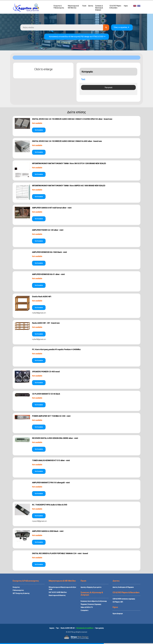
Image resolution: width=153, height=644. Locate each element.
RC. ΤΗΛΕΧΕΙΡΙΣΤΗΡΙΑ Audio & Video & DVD (50, 505)
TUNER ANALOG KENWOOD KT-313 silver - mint (51, 460)
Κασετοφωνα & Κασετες (57, 595)
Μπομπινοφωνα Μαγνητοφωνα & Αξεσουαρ (62, 588)
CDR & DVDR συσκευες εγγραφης (124, 599)
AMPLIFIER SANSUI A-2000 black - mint (48, 531)
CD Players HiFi (118, 602)
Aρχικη (52, 628)
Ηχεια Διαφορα (118, 614)
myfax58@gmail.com (39, 313)
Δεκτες (91, 6)
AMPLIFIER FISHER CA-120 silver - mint (48, 230)
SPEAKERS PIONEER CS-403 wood (46, 372)
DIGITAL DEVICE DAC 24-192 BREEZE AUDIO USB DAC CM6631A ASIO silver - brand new (67, 141)
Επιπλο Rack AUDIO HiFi (42, 297)
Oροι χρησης (99, 628)
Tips (57, 628)
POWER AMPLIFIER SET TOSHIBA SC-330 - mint (51, 416)
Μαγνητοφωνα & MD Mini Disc (73, 7)
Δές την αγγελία (39, 130)
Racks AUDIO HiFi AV (68, 628)
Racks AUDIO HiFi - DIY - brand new (46, 323)
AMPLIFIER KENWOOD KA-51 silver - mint (48, 274)
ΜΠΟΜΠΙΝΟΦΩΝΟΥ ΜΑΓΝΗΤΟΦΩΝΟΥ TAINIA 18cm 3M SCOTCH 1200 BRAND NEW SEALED (69, 163)
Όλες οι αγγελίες (121, 27)
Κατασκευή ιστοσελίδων (85, 628)
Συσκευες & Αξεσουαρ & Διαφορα (99, 8)
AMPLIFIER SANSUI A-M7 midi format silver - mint (52, 208)
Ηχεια (126, 6)
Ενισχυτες (16, 587)
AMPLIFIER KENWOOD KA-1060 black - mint (49, 252)
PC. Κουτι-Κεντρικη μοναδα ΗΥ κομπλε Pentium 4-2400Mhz (56, 349)
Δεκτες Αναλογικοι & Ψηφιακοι (123, 587)
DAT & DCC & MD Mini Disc (58, 592)
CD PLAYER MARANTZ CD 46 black (46, 394)
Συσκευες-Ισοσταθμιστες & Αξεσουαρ (94, 601)
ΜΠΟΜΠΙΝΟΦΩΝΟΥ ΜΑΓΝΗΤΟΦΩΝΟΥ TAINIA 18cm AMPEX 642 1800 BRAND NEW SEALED (69, 186)
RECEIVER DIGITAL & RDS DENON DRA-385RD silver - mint (55, 438)
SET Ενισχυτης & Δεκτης (21, 593)
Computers (84, 610)
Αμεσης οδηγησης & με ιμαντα (91, 587)
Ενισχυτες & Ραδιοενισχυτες (59, 7)
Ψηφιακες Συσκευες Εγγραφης (91, 604)
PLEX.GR (26, 8)
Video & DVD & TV (87, 607)
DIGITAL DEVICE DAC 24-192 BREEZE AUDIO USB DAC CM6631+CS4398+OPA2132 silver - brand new (72, 119)
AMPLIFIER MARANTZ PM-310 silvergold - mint (51, 483)
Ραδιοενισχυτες (18, 590)
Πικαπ (84, 6)
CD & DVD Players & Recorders (115, 7)
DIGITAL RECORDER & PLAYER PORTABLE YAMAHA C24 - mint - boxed (60, 553)
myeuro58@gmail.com (39, 521)
